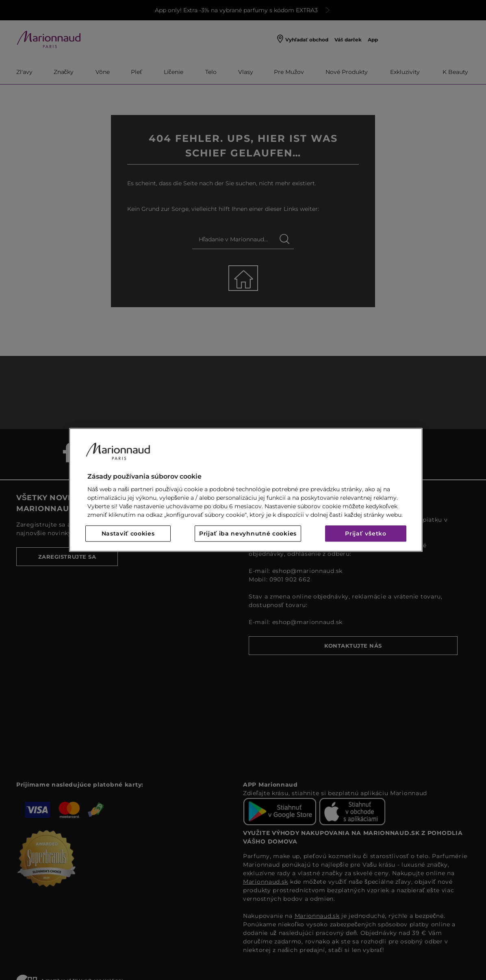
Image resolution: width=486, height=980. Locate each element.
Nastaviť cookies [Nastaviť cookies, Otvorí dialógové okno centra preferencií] (128, 534)
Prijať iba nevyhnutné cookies (248, 534)
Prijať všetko (366, 534)
